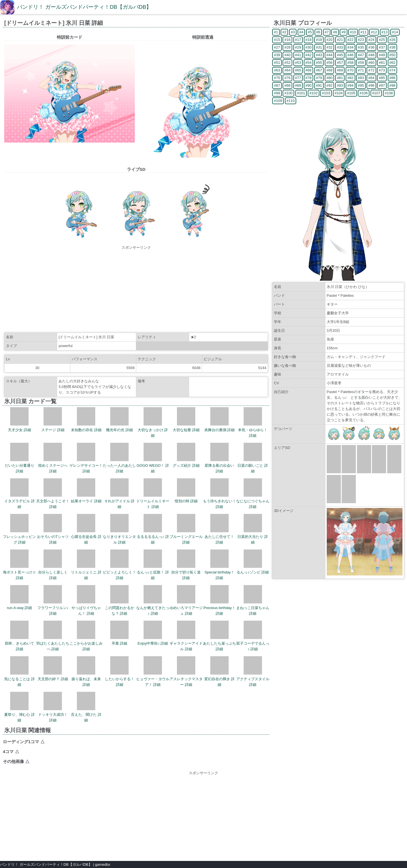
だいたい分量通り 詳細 (20, 458)
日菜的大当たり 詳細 (253, 529)
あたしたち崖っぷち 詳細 (219, 636)
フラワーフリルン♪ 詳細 (53, 600)
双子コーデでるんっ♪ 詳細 (253, 636)
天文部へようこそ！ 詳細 (53, 494)
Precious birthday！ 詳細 (219, 600)
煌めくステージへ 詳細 (53, 458)
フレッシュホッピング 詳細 (19, 529)
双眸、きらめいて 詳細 (20, 636)
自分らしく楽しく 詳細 (53, 565)
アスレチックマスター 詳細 (186, 671)
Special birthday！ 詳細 (220, 565)
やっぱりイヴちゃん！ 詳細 (86, 600)
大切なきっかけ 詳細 (153, 422)
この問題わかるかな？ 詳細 (120, 600)
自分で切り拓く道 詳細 (186, 565)
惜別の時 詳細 (186, 491)
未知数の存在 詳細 (86, 420)
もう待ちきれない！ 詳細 (219, 494)
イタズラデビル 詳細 (20, 494)
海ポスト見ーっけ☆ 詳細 (19, 565)
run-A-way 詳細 (20, 597)
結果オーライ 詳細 (86, 491)
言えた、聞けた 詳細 (86, 707)
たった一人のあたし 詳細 (119, 458)
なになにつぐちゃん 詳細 (253, 494)
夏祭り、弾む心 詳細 (20, 707)
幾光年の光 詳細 (119, 420)
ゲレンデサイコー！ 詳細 (86, 458)
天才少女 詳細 (20, 420)
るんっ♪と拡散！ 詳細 (153, 565)
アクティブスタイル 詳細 (253, 671)
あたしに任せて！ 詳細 (219, 529)
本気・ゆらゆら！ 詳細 (253, 422)
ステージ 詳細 (53, 420)
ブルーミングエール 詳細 (186, 529)
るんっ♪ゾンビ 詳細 (253, 562)
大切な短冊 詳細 (186, 420)
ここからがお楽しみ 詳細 (86, 636)
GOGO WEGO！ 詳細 (153, 458)
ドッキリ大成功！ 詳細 (53, 707)
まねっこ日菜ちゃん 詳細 (253, 600)
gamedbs (102, 864)
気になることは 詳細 (20, 671)
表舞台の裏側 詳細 (220, 420)
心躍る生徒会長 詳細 (86, 529)
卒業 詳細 (119, 633)
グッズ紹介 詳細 (186, 455)
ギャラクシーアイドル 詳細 (186, 636)
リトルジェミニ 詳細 (86, 565)
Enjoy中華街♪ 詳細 (153, 633)
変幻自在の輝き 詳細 (220, 671)
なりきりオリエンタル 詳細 (119, 529)
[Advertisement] (136, 290)
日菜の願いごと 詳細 (253, 458)
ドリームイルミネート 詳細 (153, 494)
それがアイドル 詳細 (120, 494)
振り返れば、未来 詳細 (86, 671)
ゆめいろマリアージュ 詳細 (186, 600)
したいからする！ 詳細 (120, 671)
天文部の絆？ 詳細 (53, 669)
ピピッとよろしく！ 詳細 (119, 565)
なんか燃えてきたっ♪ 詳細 (153, 600)
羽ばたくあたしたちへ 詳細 (53, 636)
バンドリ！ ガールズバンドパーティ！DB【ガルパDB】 (84, 7)
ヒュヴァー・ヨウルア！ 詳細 (153, 671)
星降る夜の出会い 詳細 (219, 458)
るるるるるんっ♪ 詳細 (153, 529)
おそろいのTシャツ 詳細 (53, 529)
